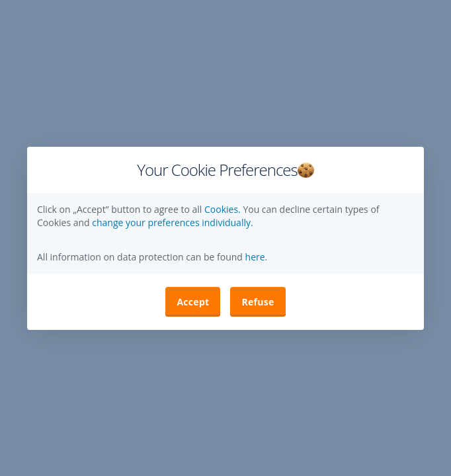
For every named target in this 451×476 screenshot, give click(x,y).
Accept (193, 302)
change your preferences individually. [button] (172, 222)
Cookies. (224, 209)
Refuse (258, 302)
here (254, 257)
